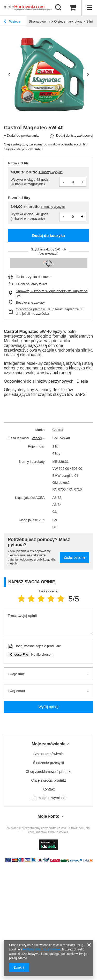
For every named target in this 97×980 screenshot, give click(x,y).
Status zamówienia (49, 754)
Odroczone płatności (31, 309)
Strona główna (39, 21)
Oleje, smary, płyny (68, 21)
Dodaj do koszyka (48, 236)
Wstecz (12, 22)
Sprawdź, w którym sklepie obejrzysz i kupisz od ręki (52, 293)
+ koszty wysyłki (51, 172)
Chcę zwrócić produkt (49, 780)
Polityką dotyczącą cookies (42, 949)
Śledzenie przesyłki (49, 763)
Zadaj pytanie (74, 557)
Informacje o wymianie (48, 798)
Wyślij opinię (49, 707)
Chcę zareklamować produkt (48, 772)
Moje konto (48, 816)
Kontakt (48, 789)
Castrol (58, 430)
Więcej (37, 438)
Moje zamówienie (48, 744)
